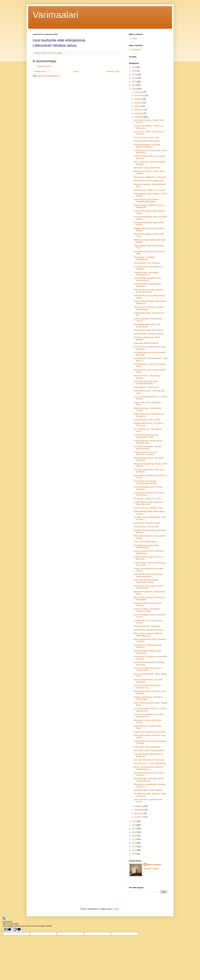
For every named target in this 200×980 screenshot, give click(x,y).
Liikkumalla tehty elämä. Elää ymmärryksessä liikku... (145, 383)
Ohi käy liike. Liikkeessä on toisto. (147, 499)
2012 (134, 847)
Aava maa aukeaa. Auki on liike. (147, 137)
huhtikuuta (139, 806)
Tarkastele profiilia (151, 869)
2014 (134, 839)
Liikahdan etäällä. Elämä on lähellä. (148, 790)
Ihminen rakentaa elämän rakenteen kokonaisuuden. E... (148, 768)
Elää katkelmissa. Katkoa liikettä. (147, 420)
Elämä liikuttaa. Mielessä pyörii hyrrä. (149, 181)
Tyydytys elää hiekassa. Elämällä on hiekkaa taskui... (148, 698)
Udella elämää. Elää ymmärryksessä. (149, 630)
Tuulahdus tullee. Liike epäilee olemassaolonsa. (146, 274)
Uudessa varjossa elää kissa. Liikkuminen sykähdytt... (145, 453)
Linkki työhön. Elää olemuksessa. (147, 747)
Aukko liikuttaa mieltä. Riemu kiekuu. (149, 330)
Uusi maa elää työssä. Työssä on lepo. (149, 760)
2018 (134, 825)
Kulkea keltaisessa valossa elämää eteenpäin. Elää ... (148, 442)
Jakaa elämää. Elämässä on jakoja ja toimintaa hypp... (149, 308)
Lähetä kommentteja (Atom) (49, 76)
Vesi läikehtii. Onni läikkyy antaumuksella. (144, 258)
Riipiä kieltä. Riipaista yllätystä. (146, 343)
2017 (134, 829)
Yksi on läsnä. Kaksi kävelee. (145, 542)
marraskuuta (139, 96)
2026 (134, 67)
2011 (134, 850)
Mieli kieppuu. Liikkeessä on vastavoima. (150, 177)
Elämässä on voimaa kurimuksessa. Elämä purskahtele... (148, 575)
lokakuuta (138, 99)
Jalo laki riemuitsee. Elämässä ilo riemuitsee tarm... (147, 687)
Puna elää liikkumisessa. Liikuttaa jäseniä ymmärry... (147, 448)
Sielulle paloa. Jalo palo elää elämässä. (150, 732)
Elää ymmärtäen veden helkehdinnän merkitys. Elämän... (149, 780)
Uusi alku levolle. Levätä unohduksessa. (150, 763)
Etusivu (76, 71)
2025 (134, 71)
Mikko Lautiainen (154, 865)
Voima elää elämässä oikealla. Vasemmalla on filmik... (146, 581)
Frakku (134, 38)
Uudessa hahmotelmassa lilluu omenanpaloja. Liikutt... (146, 436)
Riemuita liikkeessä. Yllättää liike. (147, 626)
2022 (134, 82)
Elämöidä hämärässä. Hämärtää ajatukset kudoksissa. (147, 146)
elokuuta (138, 106)
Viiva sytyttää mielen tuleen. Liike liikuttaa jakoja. (147, 326)
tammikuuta (139, 817)
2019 (134, 821)
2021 (134, 85)
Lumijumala (136, 50)
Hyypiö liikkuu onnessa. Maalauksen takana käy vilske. (148, 503)
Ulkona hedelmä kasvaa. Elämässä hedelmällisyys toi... (148, 635)
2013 (134, 843)
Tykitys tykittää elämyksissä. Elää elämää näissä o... (147, 279)
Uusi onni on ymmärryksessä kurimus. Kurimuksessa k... (149, 715)
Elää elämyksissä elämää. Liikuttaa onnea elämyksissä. (148, 291)
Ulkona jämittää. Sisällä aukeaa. (147, 141)
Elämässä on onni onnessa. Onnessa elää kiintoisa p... (149, 587)
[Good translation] (7, 930)
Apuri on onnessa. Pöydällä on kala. (148, 508)
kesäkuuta (138, 113)
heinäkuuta (139, 110)
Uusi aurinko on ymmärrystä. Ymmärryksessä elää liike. (145, 482)
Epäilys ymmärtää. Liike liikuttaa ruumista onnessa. (147, 610)
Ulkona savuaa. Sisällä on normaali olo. (150, 190)
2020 (134, 89)
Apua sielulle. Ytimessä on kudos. (147, 523)
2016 (134, 832)
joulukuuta (138, 92)
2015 (134, 836)
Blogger (116, 909)
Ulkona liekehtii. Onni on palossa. (147, 263)
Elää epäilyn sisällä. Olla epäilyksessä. (149, 751)
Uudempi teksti (40, 71)
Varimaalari (56, 15)
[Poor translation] (17, 930)
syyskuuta (138, 103)
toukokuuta (139, 117)
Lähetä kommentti (44, 66)
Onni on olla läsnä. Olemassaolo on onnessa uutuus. (148, 669)
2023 (134, 78)
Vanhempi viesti (113, 71)
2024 (134, 75)
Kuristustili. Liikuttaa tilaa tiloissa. (147, 168)
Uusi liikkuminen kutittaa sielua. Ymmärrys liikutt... (146, 546)
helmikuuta (139, 813)
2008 (134, 854)
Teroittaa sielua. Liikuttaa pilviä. (146, 527)
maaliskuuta (139, 810)
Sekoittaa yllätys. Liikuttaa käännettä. (149, 334)
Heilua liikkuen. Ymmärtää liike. (146, 387)
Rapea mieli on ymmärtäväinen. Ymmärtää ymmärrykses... (147, 201)
